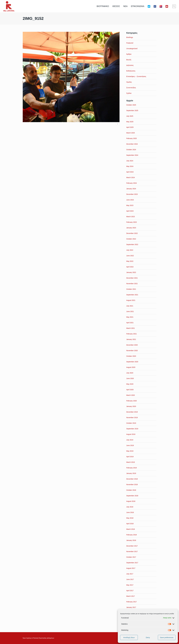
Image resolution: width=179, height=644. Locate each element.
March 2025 (131, 133)
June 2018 (130, 512)
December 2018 (132, 479)
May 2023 (130, 205)
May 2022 (130, 261)
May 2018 (130, 518)
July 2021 (130, 306)
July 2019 (130, 440)
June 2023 (130, 200)
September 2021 (132, 295)
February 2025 (132, 138)
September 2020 (132, 362)
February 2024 (132, 183)
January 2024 (131, 189)
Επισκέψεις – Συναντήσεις (136, 76)
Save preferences (167, 637)
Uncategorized (132, 48)
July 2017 (130, 574)
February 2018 (132, 535)
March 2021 (131, 328)
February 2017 (132, 602)
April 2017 (130, 591)
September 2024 (132, 155)
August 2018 (131, 501)
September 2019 (132, 429)
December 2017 (132, 546)
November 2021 (132, 284)
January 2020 (131, 406)
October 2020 (131, 356)
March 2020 (131, 395)
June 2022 (130, 256)
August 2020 (131, 367)
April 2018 (130, 524)
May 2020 (130, 384)
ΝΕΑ (125, 6)
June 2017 (130, 579)
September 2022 (132, 244)
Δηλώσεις (130, 65)
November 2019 (132, 418)
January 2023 (131, 228)
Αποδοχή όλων (129, 637)
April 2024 (130, 172)
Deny (148, 637)
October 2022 (131, 239)
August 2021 (131, 300)
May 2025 (130, 122)
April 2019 (130, 457)
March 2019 (131, 462)
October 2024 (131, 150)
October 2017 (131, 557)
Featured (130, 43)
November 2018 (132, 485)
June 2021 (130, 311)
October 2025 (131, 105)
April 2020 (130, 390)
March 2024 (131, 177)
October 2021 (131, 289)
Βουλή (129, 60)
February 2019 (132, 468)
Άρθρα (129, 54)
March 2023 (131, 217)
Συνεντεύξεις (131, 88)
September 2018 (132, 496)
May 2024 (130, 166)
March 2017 (131, 596)
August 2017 (131, 568)
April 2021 (130, 323)
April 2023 (130, 211)
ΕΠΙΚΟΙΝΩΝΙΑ (138, 6)
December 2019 (132, 412)
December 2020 (132, 345)
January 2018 (131, 540)
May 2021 (130, 317)
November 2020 (132, 351)
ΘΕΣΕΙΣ (116, 6)
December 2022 (132, 233)
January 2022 (131, 272)
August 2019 (131, 434)
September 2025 (132, 111)
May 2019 (130, 451)
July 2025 (130, 116)
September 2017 (132, 563)
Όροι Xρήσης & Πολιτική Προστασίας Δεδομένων (38, 638)
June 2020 (130, 378)
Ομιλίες (129, 82)
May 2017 (130, 585)
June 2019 (130, 445)
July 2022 (130, 250)
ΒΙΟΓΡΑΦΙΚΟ (103, 6)
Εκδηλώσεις (131, 71)
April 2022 (130, 267)
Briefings (130, 37)
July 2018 (130, 507)
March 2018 (131, 529)
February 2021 (132, 334)
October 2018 (131, 490)
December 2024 (132, 144)
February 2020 (132, 401)
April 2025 (130, 127)
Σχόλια (129, 93)
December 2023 (132, 194)
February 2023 (132, 222)
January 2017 (131, 607)
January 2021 (131, 339)
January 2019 (131, 473)
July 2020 (130, 373)
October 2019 (131, 423)
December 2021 (132, 278)
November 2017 (132, 551)
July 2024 (130, 161)
